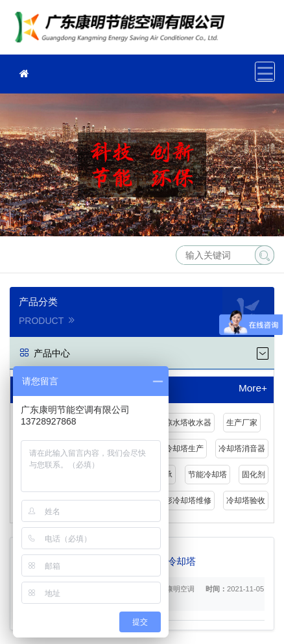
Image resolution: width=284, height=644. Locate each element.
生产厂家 (242, 423)
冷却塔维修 (123, 31)
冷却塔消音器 (242, 449)
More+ (253, 388)
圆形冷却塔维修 (184, 501)
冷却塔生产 (184, 449)
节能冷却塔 (207, 475)
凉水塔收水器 (188, 423)
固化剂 (254, 475)
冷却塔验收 (246, 501)
